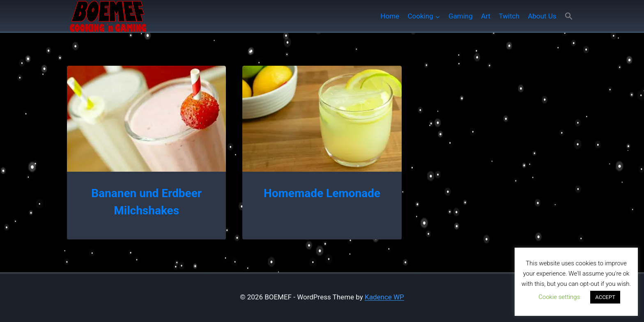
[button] (569, 16)
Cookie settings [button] (559, 297)
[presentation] (146, 119)
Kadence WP (384, 297)
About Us (542, 16)
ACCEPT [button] (605, 297)
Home (390, 16)
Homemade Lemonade (322, 193)
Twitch (509, 16)
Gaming (461, 16)
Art (486, 16)
